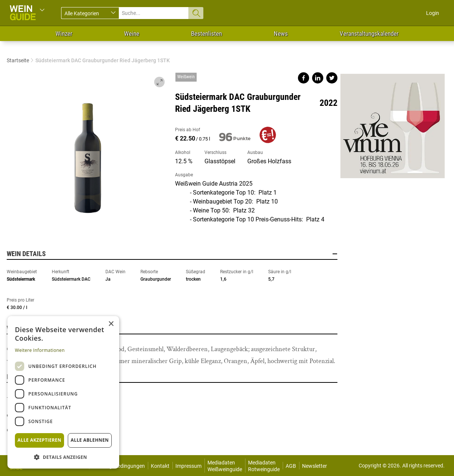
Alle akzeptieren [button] (39, 440)
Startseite (18, 60)
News (281, 34)
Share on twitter (332, 78)
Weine (132, 34)
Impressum (188, 466)
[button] (63, 457)
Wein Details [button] (172, 254)
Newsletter (315, 466)
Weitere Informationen (40, 350)
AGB (291, 466)
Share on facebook (304, 78)
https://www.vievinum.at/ (393, 123)
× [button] (111, 324)
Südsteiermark (21, 279)
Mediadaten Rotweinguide (264, 466)
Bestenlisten (207, 34)
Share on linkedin (318, 78)
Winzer (64, 34)
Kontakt (160, 466)
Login (433, 13)
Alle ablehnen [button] (90, 440)
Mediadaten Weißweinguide (225, 466)
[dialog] (63, 392)
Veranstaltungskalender (369, 34)
